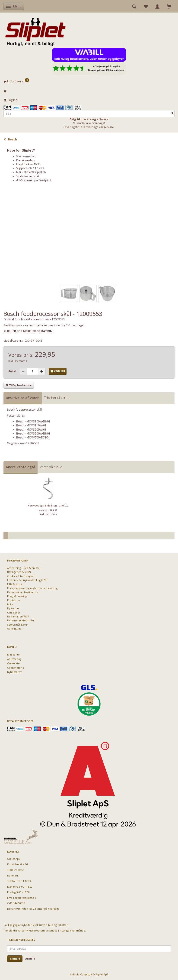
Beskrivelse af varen (23, 398)
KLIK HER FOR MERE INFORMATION (28, 331)
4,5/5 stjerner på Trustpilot (34, 180)
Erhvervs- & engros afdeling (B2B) (27, 580)
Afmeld (30, 959)
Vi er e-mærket (26, 156)
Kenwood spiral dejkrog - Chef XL (48, 505)
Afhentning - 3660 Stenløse (23, 568)
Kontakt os (14, 600)
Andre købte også (21, 467)
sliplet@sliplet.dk (35, 172)
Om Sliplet (14, 612)
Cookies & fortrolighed (21, 576)
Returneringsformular (21, 620)
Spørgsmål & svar (18, 625)
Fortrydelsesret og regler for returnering (32, 588)
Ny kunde (13, 608)
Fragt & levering (17, 596)
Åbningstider (15, 628)
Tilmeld (15, 959)
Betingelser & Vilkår (19, 572)
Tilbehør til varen (57, 398)
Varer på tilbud (51, 467)
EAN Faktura (15, 584)
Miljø (10, 604)
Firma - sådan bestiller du (23, 592)
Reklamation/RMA (18, 616)
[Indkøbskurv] (89, 81)
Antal (13, 371)
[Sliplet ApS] (35, 30)
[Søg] (172, 114)
